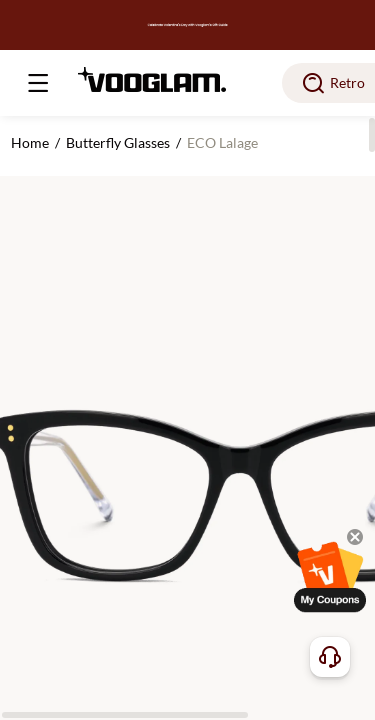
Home (30, 142)
